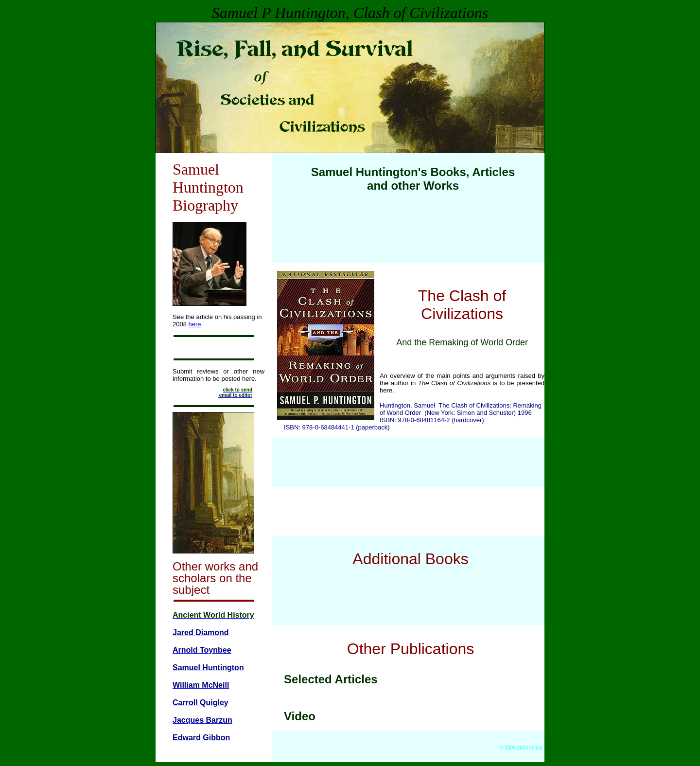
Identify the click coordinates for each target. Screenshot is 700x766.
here (195, 324)
